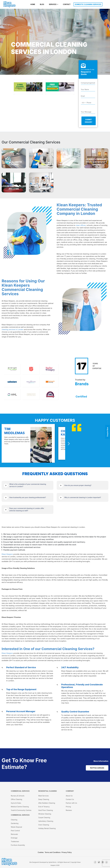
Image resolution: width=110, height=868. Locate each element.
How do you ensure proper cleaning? (78, 485)
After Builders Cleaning (47, 803)
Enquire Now (108, 432)
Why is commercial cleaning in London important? (83, 497)
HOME (33, 4)
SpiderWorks (52, 862)
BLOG (42, 4)
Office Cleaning (16, 799)
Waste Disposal (16, 827)
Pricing (68, 807)
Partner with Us (71, 803)
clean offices (81, 225)
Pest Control (15, 831)
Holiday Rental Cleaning (47, 828)
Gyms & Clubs (16, 803)
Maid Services (44, 796)
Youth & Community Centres (21, 810)
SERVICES (53, 4)
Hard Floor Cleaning (46, 810)
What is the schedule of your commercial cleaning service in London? (28, 485)
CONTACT (67, 4)
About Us (69, 796)
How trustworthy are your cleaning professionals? (28, 497)
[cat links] (101, 761)
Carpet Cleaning (44, 817)
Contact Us (70, 799)
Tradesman (15, 841)
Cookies (41, 852)
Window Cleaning (45, 814)
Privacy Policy (67, 852)
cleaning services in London (13, 329)
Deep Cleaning (44, 799)
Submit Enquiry (89, 121)
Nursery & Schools (18, 796)
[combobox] (84, 103)
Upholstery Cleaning (46, 821)
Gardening (15, 823)
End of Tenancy (44, 807)
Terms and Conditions (53, 852)
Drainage (14, 838)
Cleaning (14, 820)
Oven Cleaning (44, 825)
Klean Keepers (7, 554)
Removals (14, 834)
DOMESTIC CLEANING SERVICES (88, 4)
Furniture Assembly (18, 845)
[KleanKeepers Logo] (9, 4)
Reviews (69, 810)
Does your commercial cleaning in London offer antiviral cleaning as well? (27, 509)
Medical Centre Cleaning (20, 807)
